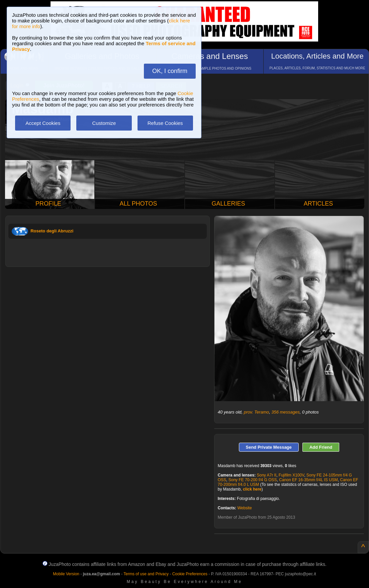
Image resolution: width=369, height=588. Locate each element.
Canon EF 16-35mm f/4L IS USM (308, 480)
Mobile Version (66, 574)
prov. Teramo (256, 412)
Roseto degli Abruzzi (52, 231)
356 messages (286, 412)
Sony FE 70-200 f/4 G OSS (253, 480)
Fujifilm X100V (291, 475)
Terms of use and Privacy (146, 574)
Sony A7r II (266, 475)
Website (244, 508)
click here (252, 489)
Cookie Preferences (190, 574)
